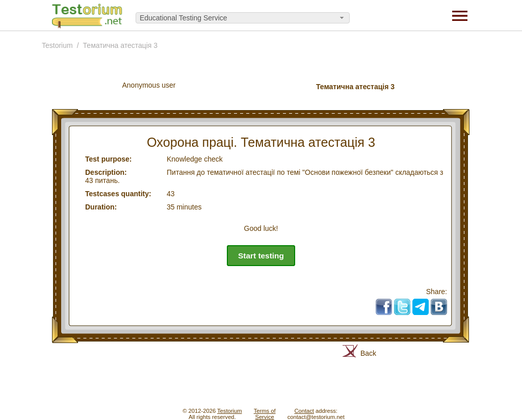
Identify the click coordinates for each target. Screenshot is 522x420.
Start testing (261, 256)
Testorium (57, 45)
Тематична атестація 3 (121, 45)
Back (368, 353)
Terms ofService (265, 414)
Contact (304, 411)
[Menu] (460, 15)
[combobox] (243, 18)
